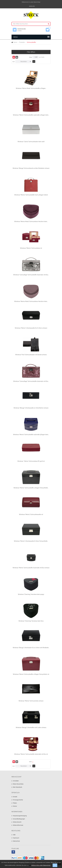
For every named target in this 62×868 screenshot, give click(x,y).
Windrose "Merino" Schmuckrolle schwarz (31, 701)
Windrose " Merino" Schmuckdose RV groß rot (31, 461)
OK (55, 865)
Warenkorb (22, 30)
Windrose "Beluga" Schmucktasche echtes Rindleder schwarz (31, 168)
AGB (14, 835)
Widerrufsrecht (17, 822)
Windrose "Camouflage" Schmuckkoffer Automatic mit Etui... (31, 275)
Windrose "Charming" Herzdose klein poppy (31, 594)
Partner (15, 806)
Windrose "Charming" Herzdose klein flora (31, 621)
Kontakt (15, 797)
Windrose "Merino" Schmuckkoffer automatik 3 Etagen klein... (31, 115)
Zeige (31, 57)
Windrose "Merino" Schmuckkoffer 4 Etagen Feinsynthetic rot (31, 674)
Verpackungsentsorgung (20, 816)
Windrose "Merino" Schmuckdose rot (31, 248)
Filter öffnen (31, 52)
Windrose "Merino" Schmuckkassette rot (31, 514)
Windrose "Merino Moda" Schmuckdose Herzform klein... (31, 222)
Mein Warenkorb (18, 787)
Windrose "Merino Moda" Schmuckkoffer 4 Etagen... (31, 88)
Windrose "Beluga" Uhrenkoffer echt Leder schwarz (31, 728)
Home (15, 42)
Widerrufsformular (18, 825)
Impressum (16, 838)
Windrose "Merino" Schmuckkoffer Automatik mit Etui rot (31, 754)
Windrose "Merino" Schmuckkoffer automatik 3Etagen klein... (31, 435)
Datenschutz (16, 841)
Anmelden (32, 6)
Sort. (14, 62)
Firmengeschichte (18, 800)
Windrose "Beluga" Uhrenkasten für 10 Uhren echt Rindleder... (31, 648)
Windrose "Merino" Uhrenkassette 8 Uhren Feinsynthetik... (31, 541)
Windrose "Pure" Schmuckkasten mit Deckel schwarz (31, 355)
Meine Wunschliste (18, 784)
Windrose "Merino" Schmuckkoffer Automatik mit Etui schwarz (31, 568)
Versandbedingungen (19, 819)
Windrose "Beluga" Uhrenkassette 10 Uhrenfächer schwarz (31, 408)
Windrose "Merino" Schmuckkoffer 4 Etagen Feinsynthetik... (31, 488)
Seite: (30, 762)
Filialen (15, 803)
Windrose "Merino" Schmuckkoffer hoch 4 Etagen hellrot (31, 195)
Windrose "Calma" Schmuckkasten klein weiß (31, 142)
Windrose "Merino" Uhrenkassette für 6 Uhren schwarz (31, 328)
